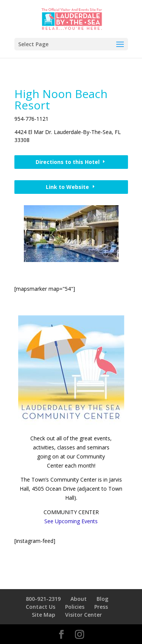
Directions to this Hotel (68, 162)
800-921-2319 (43, 599)
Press (101, 607)
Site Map (44, 615)
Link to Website (67, 187)
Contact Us (41, 607)
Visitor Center (83, 615)
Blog (102, 599)
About (79, 599)
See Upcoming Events (71, 521)
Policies (75, 607)
